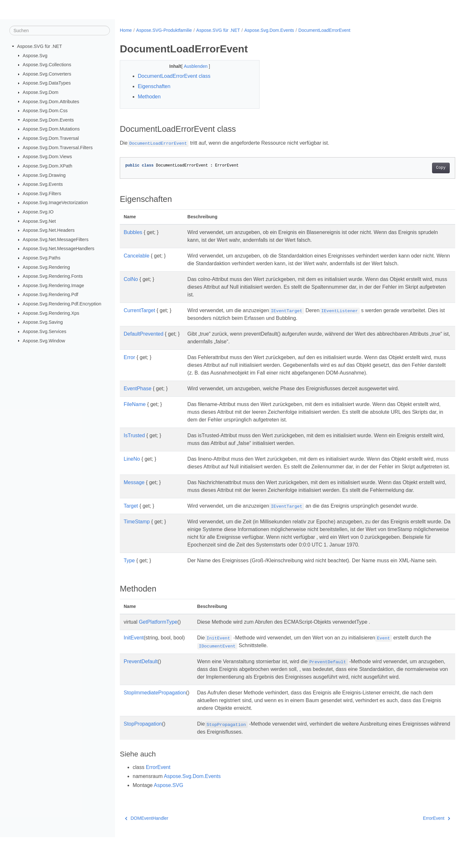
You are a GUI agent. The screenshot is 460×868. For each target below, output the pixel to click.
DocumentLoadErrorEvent (324, 30)
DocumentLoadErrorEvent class (174, 76)
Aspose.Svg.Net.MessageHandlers (59, 249)
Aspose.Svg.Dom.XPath (48, 166)
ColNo (131, 279)
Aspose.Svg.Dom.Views (47, 157)
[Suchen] (60, 31)
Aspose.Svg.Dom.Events (48, 120)
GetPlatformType (158, 645)
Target (131, 521)
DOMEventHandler (147, 849)
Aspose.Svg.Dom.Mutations (51, 129)
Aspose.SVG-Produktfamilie (164, 30)
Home (126, 30)
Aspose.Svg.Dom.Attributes (51, 101)
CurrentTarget (139, 310)
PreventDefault (141, 685)
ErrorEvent (158, 798)
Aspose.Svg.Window (44, 340)
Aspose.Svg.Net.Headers (49, 230)
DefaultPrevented (144, 334)
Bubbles (133, 232)
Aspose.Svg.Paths (42, 258)
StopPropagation (143, 755)
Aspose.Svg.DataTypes (47, 83)
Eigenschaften (154, 86)
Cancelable (137, 256)
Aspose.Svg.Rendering (46, 267)
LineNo (132, 459)
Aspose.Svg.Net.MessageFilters (56, 240)
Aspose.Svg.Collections (47, 65)
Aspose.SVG (169, 816)
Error (129, 357)
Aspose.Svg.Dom (41, 92)
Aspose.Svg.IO (38, 212)
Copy (417, 168)
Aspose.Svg (35, 55)
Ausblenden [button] (191, 66)
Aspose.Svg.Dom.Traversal (51, 138)
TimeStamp (137, 537)
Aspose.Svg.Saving (43, 322)
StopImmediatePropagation (155, 723)
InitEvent (134, 661)
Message (134, 490)
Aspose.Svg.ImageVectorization (55, 203)
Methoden (149, 97)
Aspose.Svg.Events (43, 184)
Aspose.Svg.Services (45, 331)
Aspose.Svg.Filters (42, 194)
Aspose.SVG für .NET (40, 46)
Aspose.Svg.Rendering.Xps (51, 313)
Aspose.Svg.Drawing (44, 175)
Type (129, 576)
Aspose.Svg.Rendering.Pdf (51, 294)
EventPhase (137, 389)
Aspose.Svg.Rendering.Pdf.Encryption (62, 304)
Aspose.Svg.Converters (47, 74)
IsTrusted (134, 435)
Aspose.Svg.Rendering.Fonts (53, 276)
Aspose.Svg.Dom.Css (45, 111)
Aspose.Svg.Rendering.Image (53, 285)
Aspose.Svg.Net (39, 221)
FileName (135, 404)
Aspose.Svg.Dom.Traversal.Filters (58, 148)
